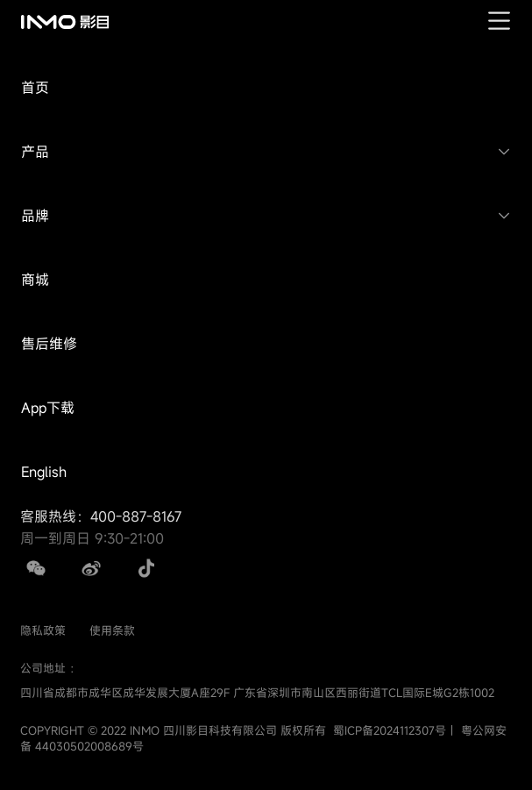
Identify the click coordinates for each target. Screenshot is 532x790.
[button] (266, 88)
